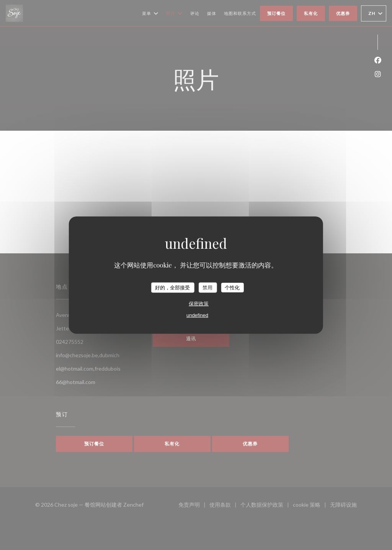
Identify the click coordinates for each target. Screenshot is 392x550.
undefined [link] (197, 315)
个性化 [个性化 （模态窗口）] (232, 287)
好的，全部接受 (172, 287)
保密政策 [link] (199, 304)
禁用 (207, 287)
